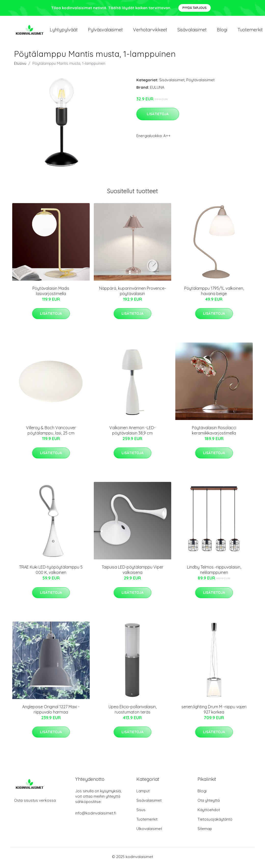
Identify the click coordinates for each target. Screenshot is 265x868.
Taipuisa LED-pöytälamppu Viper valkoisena (132, 573)
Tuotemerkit (147, 822)
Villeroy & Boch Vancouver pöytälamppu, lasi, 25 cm (51, 433)
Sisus (141, 812)
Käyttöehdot (209, 812)
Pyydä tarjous (195, 8)
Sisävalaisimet (192, 31)
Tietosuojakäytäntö (215, 822)
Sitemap (205, 831)
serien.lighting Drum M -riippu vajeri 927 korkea (214, 712)
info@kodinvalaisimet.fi (96, 816)
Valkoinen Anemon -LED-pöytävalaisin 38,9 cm (132, 433)
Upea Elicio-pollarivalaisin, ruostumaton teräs (132, 712)
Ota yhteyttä (209, 803)
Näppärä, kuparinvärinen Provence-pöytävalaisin (132, 293)
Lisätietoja (158, 116)
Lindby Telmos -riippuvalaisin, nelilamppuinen (214, 573)
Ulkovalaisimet (149, 831)
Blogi (222, 31)
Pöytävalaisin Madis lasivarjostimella (51, 293)
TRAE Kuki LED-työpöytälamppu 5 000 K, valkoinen (51, 573)
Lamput (143, 793)
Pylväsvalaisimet (105, 31)
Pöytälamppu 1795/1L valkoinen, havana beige (214, 293)
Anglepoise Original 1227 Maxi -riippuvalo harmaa (51, 712)
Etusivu (20, 66)
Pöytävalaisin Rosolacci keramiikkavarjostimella (214, 433)
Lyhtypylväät (64, 31)
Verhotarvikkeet (150, 31)
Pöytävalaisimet (200, 82)
